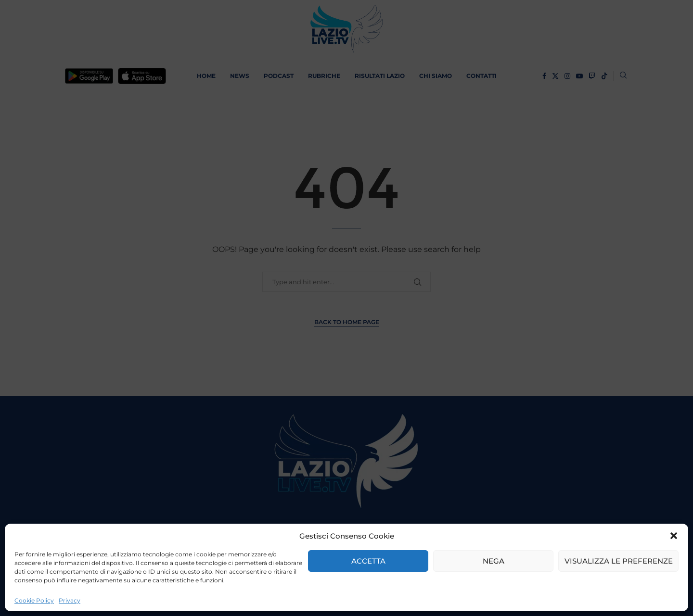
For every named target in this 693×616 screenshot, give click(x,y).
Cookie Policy (34, 600)
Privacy (70, 600)
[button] (674, 536)
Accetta (368, 561)
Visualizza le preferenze (619, 561)
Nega (494, 561)
